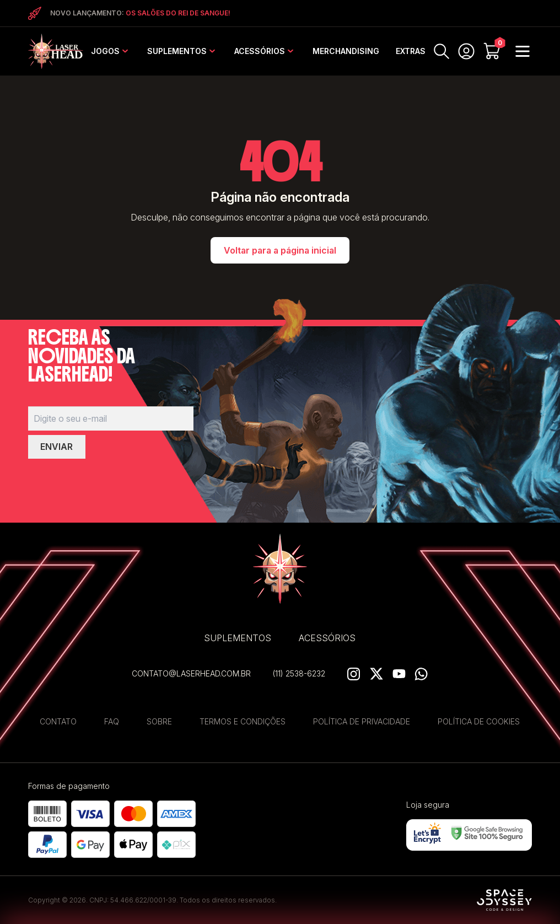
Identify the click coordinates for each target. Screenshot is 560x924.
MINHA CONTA (466, 51)
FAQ (112, 721)
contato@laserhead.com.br (191, 673)
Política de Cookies (479, 721)
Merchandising (346, 51)
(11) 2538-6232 (299, 673)
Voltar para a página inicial (280, 250)
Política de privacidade (362, 721)
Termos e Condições (243, 721)
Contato (58, 721)
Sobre (159, 721)
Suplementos (177, 51)
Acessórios (260, 51)
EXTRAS (411, 51)
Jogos (105, 51)
